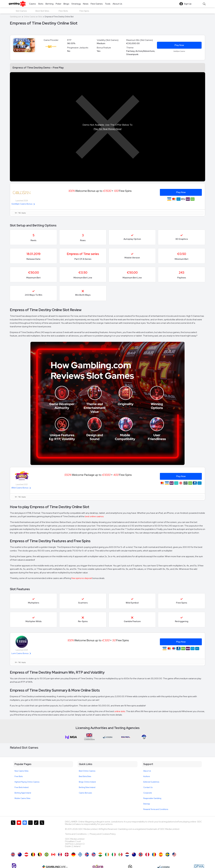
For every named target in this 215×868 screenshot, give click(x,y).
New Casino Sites (21, 771)
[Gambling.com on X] (13, 835)
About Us (147, 771)
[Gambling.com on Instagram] (30, 835)
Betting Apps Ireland (23, 793)
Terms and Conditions (76, 834)
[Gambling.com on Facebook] (25, 835)
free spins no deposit (82, 578)
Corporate (148, 793)
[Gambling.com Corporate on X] (42, 835)
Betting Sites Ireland (87, 787)
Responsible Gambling (152, 798)
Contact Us (148, 787)
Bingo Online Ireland (87, 782)
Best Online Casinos (87, 771)
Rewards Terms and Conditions (156, 809)
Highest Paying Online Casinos (27, 782)
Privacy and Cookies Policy (103, 834)
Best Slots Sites (85, 776)
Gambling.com (15, 17)
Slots (40, 17)
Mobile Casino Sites (22, 798)
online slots (120, 711)
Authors (147, 776)
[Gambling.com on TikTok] (36, 835)
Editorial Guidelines (151, 782)
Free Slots (19, 776)
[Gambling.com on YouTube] (19, 835)
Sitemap (147, 804)
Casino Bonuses (85, 793)
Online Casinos (30, 17)
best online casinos (94, 516)
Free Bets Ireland (22, 787)
